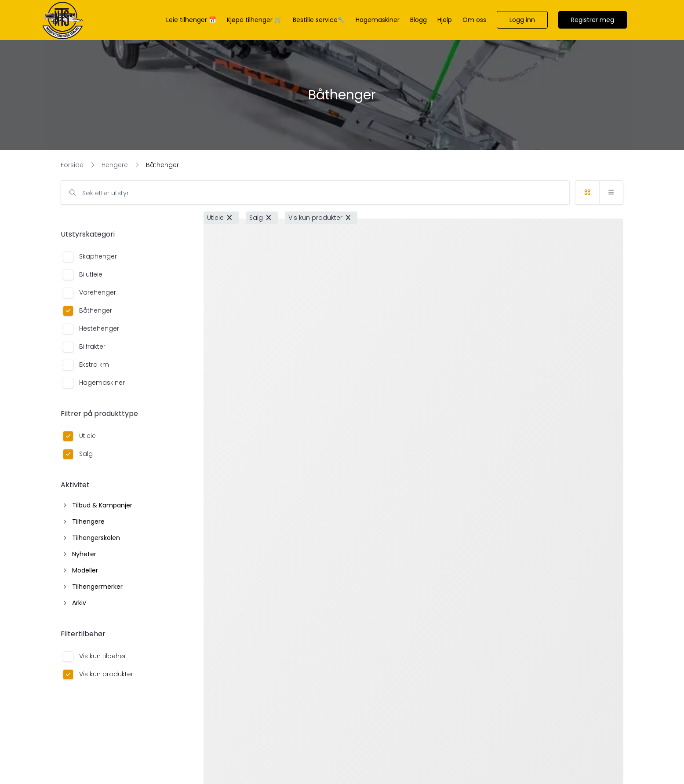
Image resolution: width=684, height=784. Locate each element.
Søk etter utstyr (106, 193)
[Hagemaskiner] (378, 20)
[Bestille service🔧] (319, 20)
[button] (522, 20)
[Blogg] (418, 20)
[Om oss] (474, 20)
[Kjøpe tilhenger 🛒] (254, 20)
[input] (315, 192)
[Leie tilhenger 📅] (191, 20)
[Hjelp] (445, 20)
